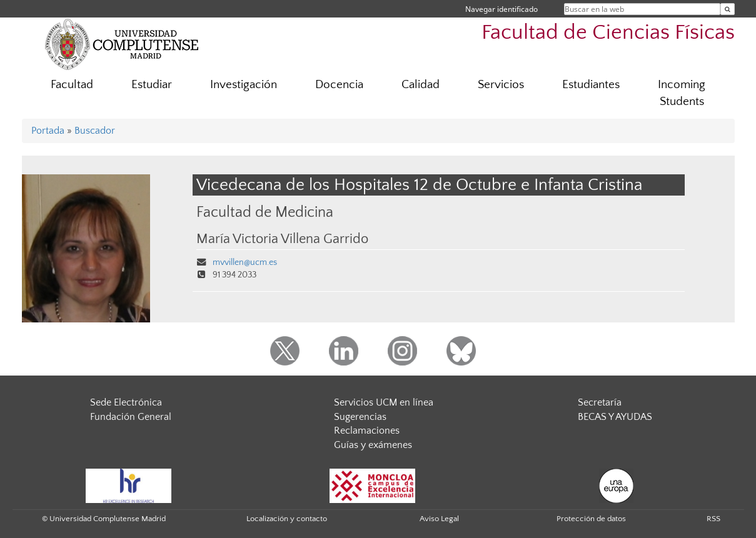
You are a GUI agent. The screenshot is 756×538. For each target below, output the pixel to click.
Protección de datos (591, 519)
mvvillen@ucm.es (245, 262)
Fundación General (131, 417)
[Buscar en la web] (728, 9)
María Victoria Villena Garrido (282, 239)
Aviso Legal (439, 519)
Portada (48, 131)
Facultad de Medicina (265, 212)
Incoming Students (682, 93)
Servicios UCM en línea (384, 402)
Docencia (339, 85)
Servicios (501, 85)
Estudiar (152, 85)
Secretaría (600, 402)
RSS (713, 519)
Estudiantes (591, 85)
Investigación (244, 85)
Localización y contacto (287, 519)
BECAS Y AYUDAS (615, 417)
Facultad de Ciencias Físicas (608, 33)
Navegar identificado (501, 9)
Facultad (72, 85)
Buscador (95, 131)
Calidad (421, 85)
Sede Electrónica (126, 402)
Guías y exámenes (373, 445)
